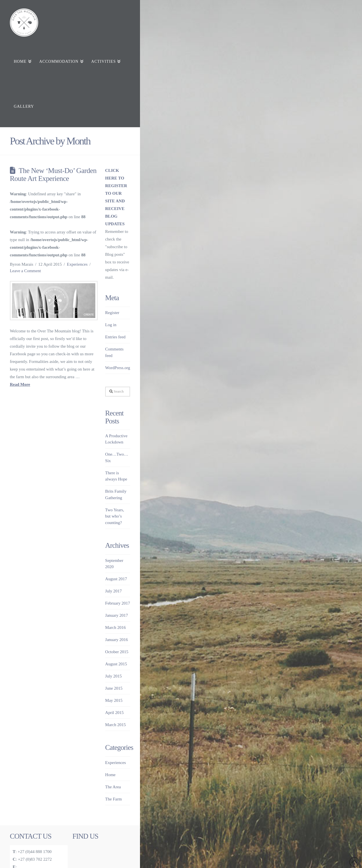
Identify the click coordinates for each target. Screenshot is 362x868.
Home (110, 775)
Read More (20, 384)
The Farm (114, 799)
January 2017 (117, 615)
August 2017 (116, 579)
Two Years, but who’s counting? (115, 516)
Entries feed (115, 337)
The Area (113, 787)
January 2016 (117, 640)
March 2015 (116, 725)
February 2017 (118, 603)
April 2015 (114, 713)
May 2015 (114, 700)
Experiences (77, 264)
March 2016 (116, 627)
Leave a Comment (25, 271)
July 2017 (114, 591)
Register (112, 313)
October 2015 (117, 652)
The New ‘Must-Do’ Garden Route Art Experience (53, 175)
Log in (111, 325)
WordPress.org (118, 368)
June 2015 (114, 688)
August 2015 (116, 664)
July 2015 (114, 676)
